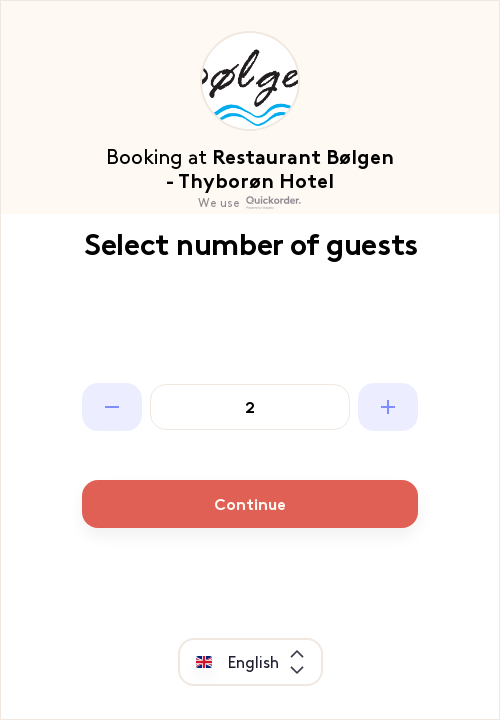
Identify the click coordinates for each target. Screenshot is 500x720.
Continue (250, 504)
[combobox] (266, 662)
